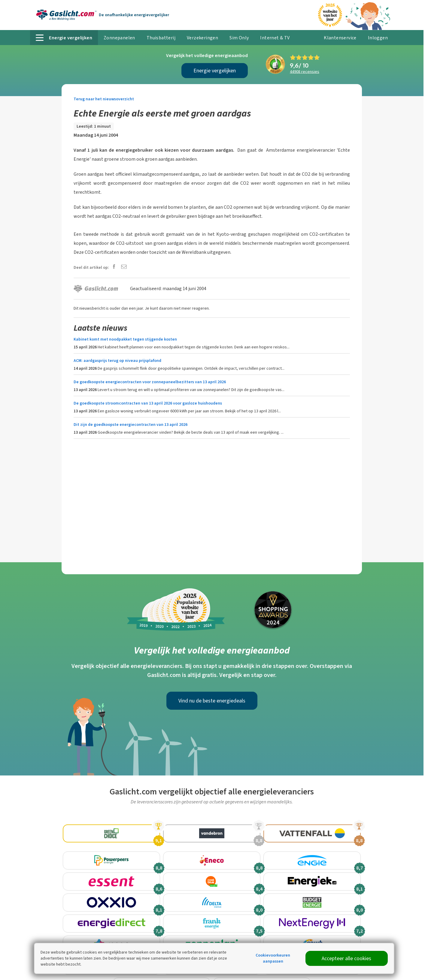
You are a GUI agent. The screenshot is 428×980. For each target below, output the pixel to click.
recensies (305, 72)
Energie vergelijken (215, 71)
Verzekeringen (202, 38)
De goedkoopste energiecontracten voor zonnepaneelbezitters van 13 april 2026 (150, 382)
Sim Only (239, 38)
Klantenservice (340, 38)
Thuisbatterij (161, 38)
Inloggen (378, 38)
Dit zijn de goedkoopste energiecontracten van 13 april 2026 (131, 425)
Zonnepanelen (119, 38)
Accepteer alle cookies (346, 958)
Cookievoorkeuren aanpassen (273, 958)
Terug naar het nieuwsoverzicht (104, 99)
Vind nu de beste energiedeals (212, 701)
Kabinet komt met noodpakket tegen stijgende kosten (125, 339)
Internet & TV (275, 38)
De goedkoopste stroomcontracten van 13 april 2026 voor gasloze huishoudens (148, 403)
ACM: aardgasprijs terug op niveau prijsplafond (117, 361)
